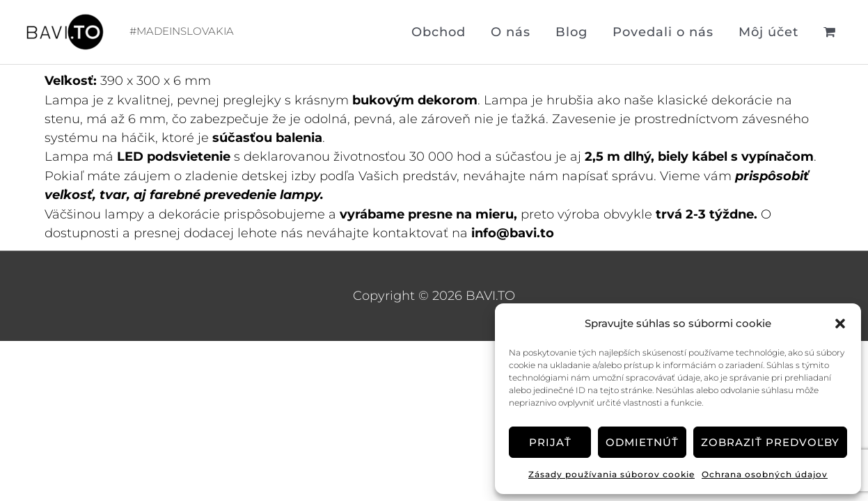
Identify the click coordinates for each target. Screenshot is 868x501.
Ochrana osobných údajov (765, 474)
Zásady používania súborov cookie (611, 474)
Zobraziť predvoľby (770, 442)
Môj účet (768, 32)
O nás (511, 32)
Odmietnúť (642, 442)
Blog (571, 32)
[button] (840, 324)
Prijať (550, 442)
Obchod (439, 32)
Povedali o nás (663, 32)
